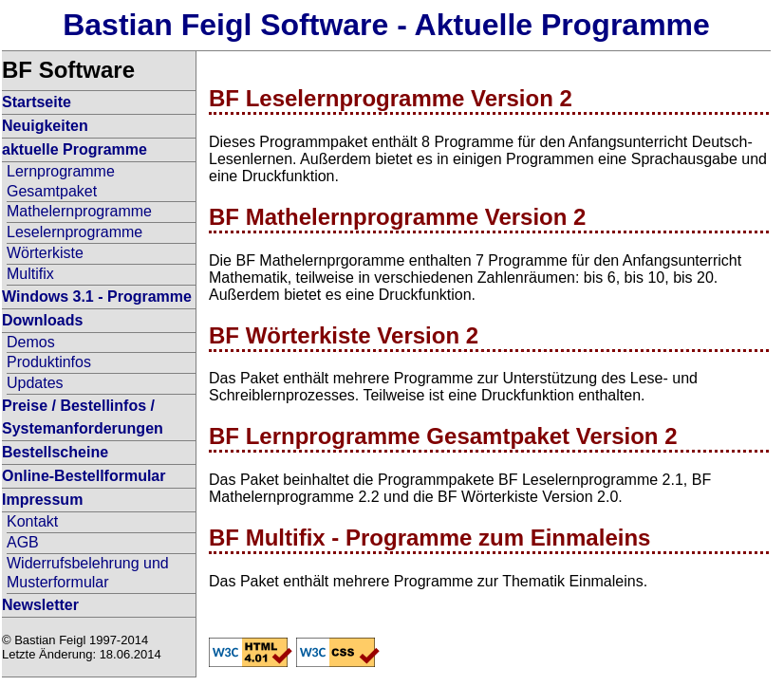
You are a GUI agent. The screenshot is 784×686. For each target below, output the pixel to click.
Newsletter (40, 605)
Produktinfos (49, 362)
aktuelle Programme (75, 149)
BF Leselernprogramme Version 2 (391, 98)
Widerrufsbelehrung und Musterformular (88, 573)
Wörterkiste (45, 253)
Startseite (37, 102)
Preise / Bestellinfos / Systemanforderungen (83, 417)
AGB (23, 542)
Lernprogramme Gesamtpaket (61, 181)
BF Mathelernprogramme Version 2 (397, 217)
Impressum (42, 500)
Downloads (42, 320)
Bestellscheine (55, 452)
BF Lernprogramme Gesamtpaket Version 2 (443, 436)
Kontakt (32, 521)
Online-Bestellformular (84, 476)
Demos (31, 342)
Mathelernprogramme (79, 211)
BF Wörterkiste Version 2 (344, 335)
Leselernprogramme (75, 232)
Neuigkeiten (45, 126)
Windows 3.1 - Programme (97, 297)
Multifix (30, 274)
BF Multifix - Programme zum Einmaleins (429, 538)
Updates (35, 383)
